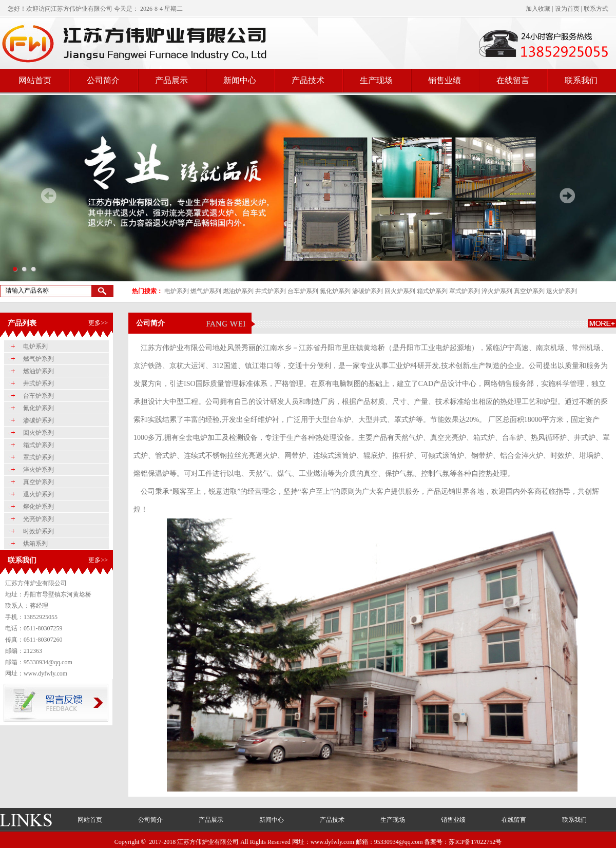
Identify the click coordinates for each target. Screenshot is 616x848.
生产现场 (376, 80)
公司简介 (103, 80)
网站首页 (35, 80)
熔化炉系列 (38, 507)
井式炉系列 (271, 291)
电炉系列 (177, 291)
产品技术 (308, 80)
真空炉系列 (529, 291)
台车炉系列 (303, 291)
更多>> (98, 323)
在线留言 (513, 80)
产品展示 (171, 80)
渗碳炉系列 (368, 291)
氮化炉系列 (335, 291)
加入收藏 (538, 9)
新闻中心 (240, 80)
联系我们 (581, 80)
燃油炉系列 (238, 291)
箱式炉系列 (432, 291)
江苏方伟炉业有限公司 (82, 9)
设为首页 (567, 9)
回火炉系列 (400, 291)
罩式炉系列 (465, 291)
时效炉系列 (38, 531)
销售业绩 (445, 80)
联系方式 (596, 9)
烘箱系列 (35, 544)
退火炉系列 (562, 291)
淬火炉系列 (497, 291)
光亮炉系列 (38, 519)
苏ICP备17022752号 (475, 842)
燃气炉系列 (206, 291)
